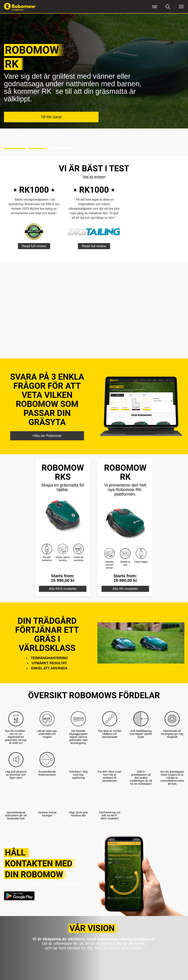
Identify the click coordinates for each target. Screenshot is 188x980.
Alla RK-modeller (125, 559)
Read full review (34, 216)
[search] (168, 7)
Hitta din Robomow (47, 406)
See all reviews (94, 147)
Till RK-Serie (51, 91)
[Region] (155, 7)
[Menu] (181, 7)
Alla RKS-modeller (63, 559)
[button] (15, 119)
